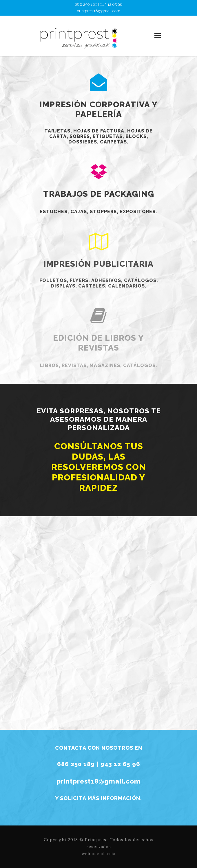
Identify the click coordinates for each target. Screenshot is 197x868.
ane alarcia (104, 854)
